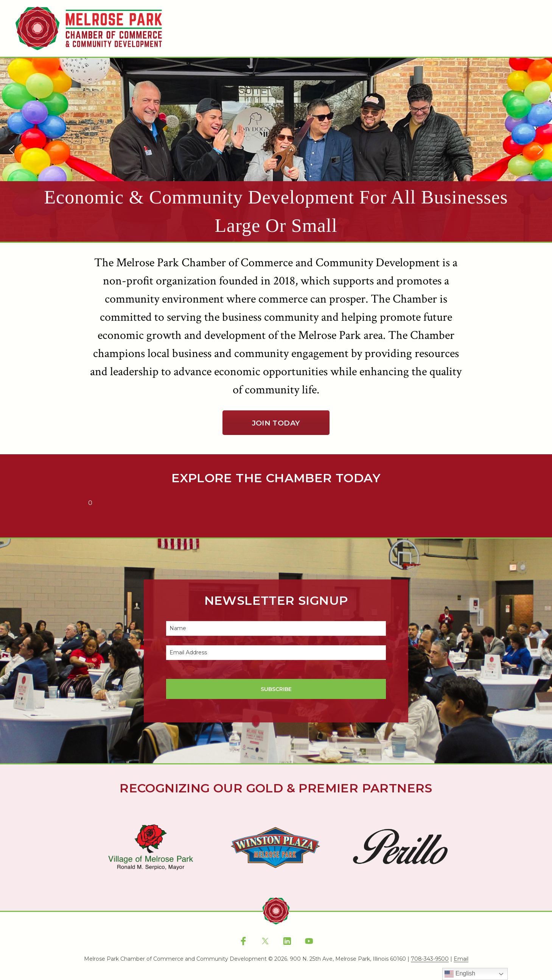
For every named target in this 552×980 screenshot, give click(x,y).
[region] (276, 150)
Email (461, 959)
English (460, 974)
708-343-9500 (430, 959)
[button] (276, 150)
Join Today (276, 423)
